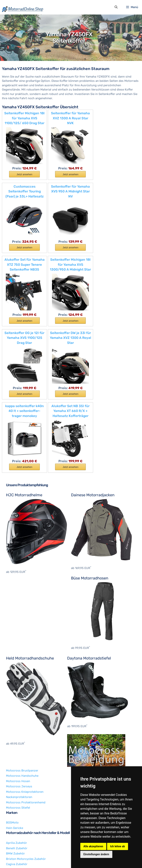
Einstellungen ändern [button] (96, 854)
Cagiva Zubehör (17, 788)
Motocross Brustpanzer (22, 695)
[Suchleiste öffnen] (116, 7)
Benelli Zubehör (17, 772)
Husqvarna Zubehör (19, 810)
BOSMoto (12, 747)
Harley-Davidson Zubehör (23, 799)
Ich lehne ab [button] (118, 846)
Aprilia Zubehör (16, 767)
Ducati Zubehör (16, 794)
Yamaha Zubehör (17, 842)
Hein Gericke (15, 752)
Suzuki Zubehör (17, 831)
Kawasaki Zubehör (18, 820)
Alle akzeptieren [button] (93, 846)
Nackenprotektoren (19, 721)
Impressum (26, 858)
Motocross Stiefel (18, 732)
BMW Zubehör (15, 778)
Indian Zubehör (16, 815)
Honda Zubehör (17, 804)
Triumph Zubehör (18, 836)
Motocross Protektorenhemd (26, 727)
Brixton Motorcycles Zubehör (26, 783)
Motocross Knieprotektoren (25, 716)
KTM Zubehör (15, 826)
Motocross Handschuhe (22, 700)
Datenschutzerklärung (51, 858)
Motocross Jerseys (19, 711)
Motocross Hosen (18, 705)
